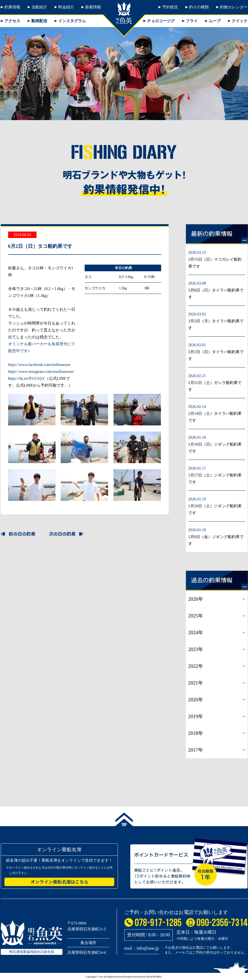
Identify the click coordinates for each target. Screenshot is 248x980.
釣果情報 (12, 7)
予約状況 (170, 7)
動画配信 (39, 21)
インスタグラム (72, 21)
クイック (240, 21)
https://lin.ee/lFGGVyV (27, 378)
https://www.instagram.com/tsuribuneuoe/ (41, 372)
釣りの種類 (199, 7)
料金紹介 (66, 7)
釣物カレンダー (234, 7)
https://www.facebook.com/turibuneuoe (39, 365)
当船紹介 (39, 7)
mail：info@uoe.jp (142, 948)
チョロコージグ (161, 21)
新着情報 (93, 7)
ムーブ (215, 21)
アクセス (12, 21)
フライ (192, 21)
